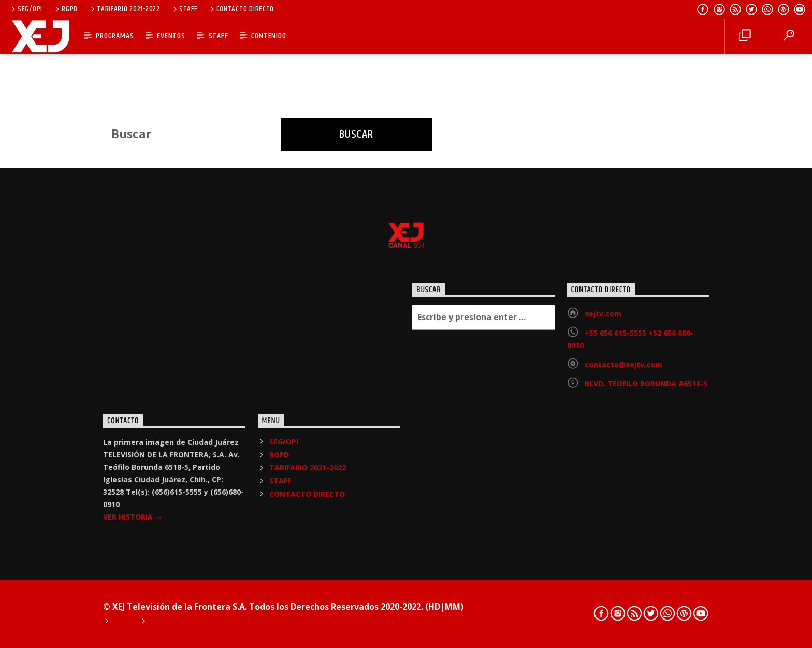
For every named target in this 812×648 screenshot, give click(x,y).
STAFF (184, 9)
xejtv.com (603, 314)
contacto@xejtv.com (624, 364)
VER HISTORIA (133, 518)
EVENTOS (171, 36)
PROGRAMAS (115, 36)
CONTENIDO (269, 36)
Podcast (166, 622)
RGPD (66, 9)
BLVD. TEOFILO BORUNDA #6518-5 (646, 384)
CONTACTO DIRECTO (241, 9)
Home (123, 622)
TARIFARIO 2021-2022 (124, 9)
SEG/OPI (26, 9)
